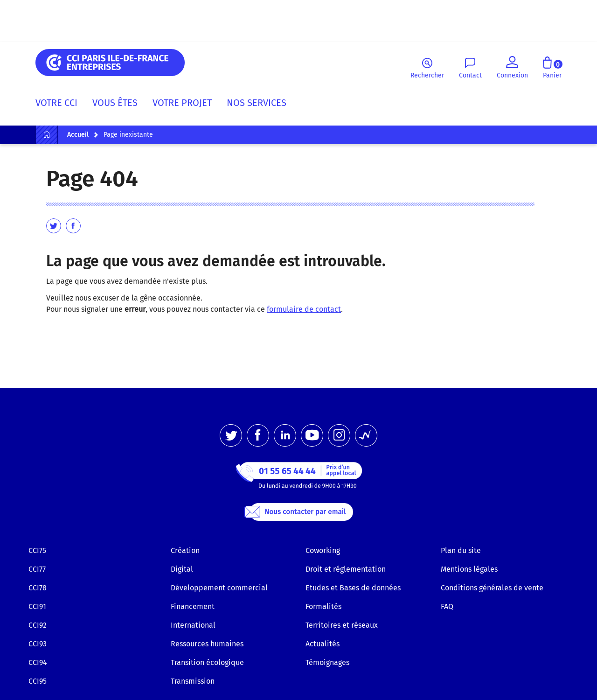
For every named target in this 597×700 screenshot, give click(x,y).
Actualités (323, 644)
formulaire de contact (304, 309)
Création (185, 550)
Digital (182, 569)
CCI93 (38, 644)
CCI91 (37, 606)
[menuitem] (60, 105)
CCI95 (38, 681)
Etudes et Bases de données (353, 588)
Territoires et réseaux (342, 625)
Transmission (193, 681)
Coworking (323, 550)
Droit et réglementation (346, 569)
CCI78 (38, 588)
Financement (193, 606)
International (193, 625)
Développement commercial (219, 588)
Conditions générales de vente (492, 588)
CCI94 (38, 662)
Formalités (323, 606)
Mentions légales (469, 569)
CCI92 (38, 625)
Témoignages (327, 662)
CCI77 (37, 569)
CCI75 (37, 550)
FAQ (447, 606)
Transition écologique (207, 662)
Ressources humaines (207, 644)
